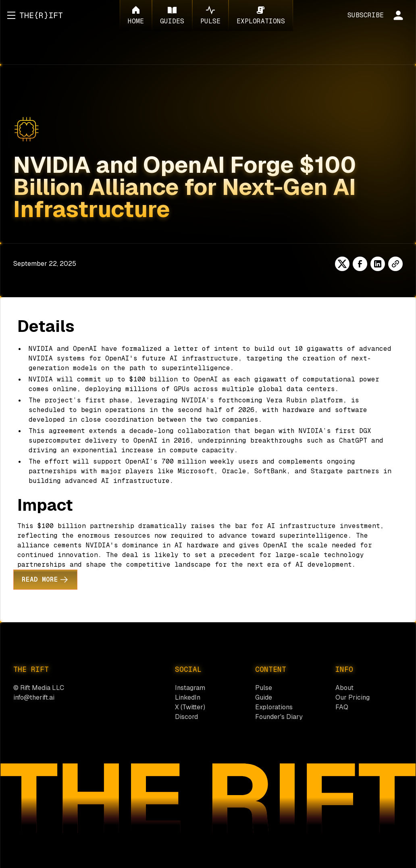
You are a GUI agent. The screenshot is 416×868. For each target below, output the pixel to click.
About (344, 688)
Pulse (264, 688)
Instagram (190, 688)
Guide (264, 697)
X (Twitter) (190, 707)
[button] (11, 15)
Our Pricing (353, 697)
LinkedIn (188, 697)
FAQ (342, 707)
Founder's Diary (279, 717)
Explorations (274, 707)
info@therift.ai (34, 697)
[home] (41, 15)
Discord (186, 717)
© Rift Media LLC (39, 688)
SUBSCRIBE (366, 15)
